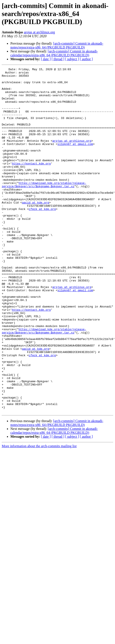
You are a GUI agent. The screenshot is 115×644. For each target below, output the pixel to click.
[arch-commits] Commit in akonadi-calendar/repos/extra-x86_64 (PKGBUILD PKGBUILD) (54, 53)
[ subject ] (72, 59)
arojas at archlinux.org (39, 32)
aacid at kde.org (36, 230)
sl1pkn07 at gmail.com (75, 159)
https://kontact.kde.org (31, 183)
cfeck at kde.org (42, 237)
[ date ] (46, 59)
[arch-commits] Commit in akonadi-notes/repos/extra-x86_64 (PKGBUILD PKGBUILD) (57, 45)
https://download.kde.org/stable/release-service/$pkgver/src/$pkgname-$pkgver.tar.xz (44, 208)
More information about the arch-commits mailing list (39, 515)
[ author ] (86, 59)
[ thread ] (58, 59)
